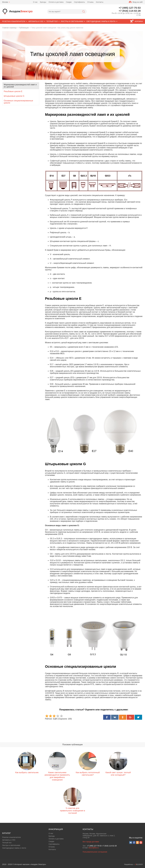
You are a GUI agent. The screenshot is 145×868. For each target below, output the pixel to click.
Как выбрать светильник (27, 772)
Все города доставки (91, 842)
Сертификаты (79, 2)
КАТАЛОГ (7, 833)
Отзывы (90, 2)
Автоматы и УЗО (9, 840)
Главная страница (9, 28)
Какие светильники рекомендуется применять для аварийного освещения (57, 776)
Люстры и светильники (11, 845)
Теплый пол (7, 843)
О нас (35, 2)
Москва (5, 2)
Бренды (43, 2)
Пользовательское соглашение (95, 852)
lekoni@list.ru (94, 848)
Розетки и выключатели (11, 837)
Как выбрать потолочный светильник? (88, 774)
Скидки (69, 2)
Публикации (24, 28)
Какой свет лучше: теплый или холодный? (118, 774)
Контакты (100, 2)
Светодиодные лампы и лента (14, 848)
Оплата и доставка (56, 2)
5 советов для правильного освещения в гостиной (72, 811)
